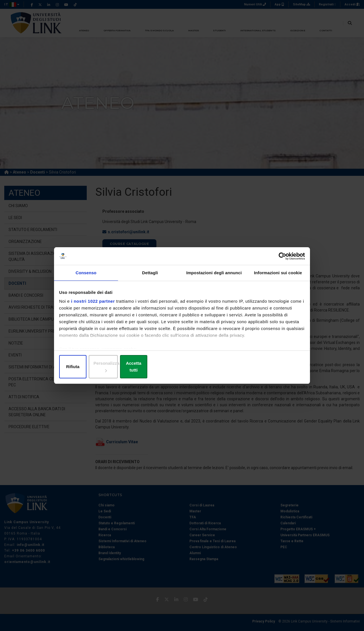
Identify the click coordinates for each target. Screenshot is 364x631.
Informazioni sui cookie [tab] (278, 279)
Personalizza (182, 367)
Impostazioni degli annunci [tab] (214, 279)
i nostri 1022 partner (94, 307)
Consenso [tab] (86, 279)
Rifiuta (100, 367)
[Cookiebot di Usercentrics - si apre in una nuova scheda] (279, 260)
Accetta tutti (264, 367)
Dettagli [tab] (150, 279)
